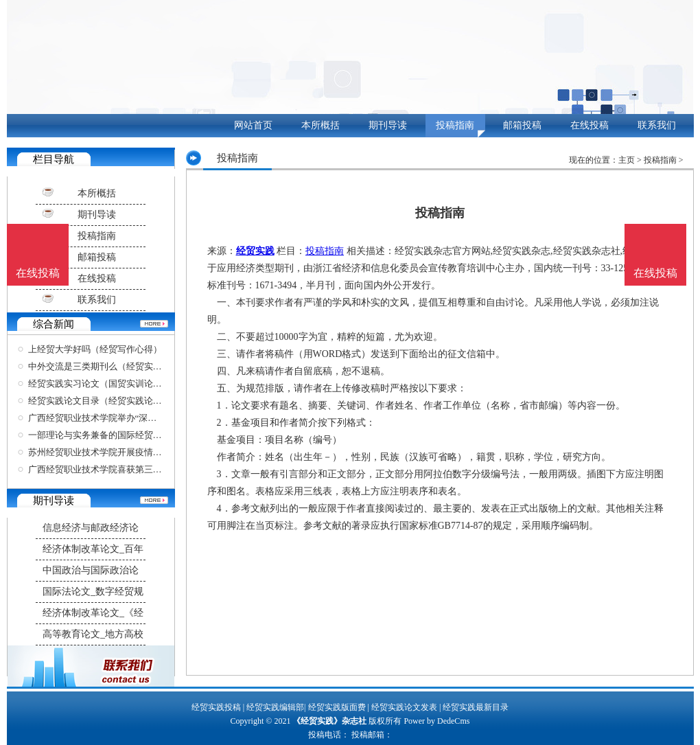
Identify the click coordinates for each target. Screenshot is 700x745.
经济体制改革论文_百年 (93, 549)
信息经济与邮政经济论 (91, 528)
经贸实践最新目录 (476, 707)
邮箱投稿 (522, 125)
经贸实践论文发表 (404, 707)
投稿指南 (455, 125)
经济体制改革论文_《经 (93, 613)
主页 (627, 160)
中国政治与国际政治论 (91, 570)
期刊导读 (388, 125)
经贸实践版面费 (337, 707)
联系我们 (657, 125)
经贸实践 (255, 251)
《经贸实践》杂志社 (329, 721)
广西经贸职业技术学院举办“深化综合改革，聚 (119, 418)
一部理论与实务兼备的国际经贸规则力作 (108, 435)
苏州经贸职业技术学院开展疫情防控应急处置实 (122, 452)
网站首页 (253, 125)
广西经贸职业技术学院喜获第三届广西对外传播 (122, 469)
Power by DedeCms (436, 721)
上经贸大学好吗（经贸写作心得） (95, 349)
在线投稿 (590, 125)
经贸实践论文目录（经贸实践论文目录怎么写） (122, 401)
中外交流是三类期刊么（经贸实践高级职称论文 (122, 366)
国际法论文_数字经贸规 (93, 592)
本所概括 (320, 125)
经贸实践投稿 (216, 707)
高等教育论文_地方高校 (93, 634)
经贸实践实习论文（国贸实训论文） (100, 383)
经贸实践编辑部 (275, 707)
